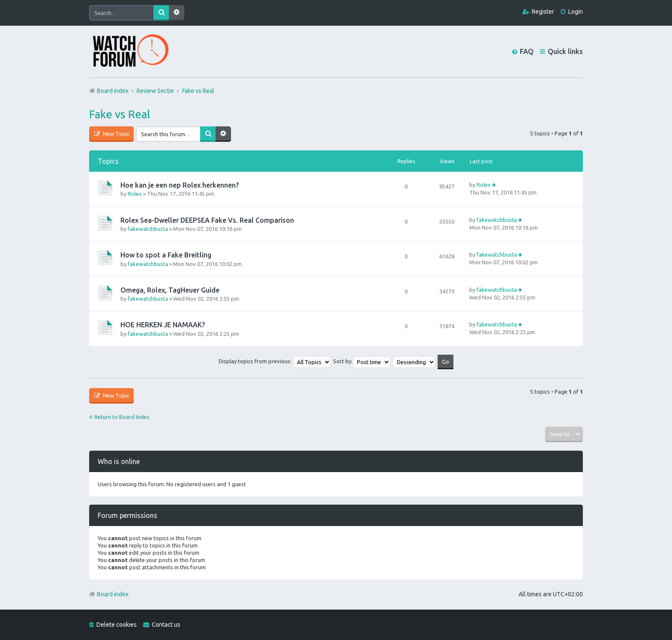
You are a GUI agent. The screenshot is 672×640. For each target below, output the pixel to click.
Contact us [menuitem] (166, 625)
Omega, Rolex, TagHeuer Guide (170, 290)
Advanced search (177, 13)
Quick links (565, 51)
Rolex (135, 194)
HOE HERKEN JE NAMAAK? (163, 325)
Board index (113, 594)
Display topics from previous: (275, 361)
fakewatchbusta (148, 229)
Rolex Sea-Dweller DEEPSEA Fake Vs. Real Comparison (207, 220)
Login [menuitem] (576, 12)
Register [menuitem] (543, 12)
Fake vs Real (120, 114)
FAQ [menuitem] (527, 51)
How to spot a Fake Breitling (166, 255)
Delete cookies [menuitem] (117, 625)
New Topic (115, 134)
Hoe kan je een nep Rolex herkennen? (180, 185)
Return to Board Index (122, 417)
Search (161, 13)
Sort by (362, 361)
